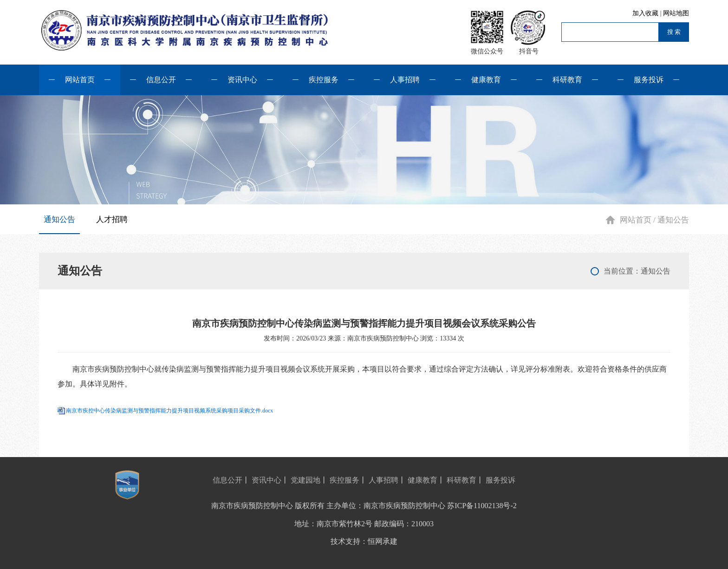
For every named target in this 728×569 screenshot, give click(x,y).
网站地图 (676, 13)
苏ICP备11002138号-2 (482, 506)
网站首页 (80, 80)
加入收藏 (646, 13)
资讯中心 (242, 80)
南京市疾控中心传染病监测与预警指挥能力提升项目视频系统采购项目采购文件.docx (169, 411)
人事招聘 (405, 80)
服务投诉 (649, 80)
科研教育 (567, 80)
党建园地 (305, 480)
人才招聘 (112, 219)
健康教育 (486, 80)
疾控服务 (324, 80)
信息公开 (161, 80)
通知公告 (59, 219)
